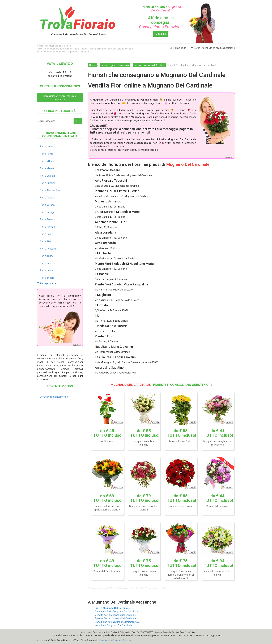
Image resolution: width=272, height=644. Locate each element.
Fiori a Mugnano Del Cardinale (112, 608)
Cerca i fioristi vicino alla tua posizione (213, 48)
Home (92, 65)
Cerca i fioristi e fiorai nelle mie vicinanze (60, 98)
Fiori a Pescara (48, 249)
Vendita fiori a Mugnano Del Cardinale (115, 615)
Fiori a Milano (47, 161)
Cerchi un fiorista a (161, 9)
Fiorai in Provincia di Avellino (149, 65)
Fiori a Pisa (46, 241)
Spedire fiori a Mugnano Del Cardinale (115, 618)
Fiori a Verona (47, 205)
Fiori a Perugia (47, 212)
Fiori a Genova (47, 263)
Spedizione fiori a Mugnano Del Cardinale (117, 622)
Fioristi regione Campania (115, 65)
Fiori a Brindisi (47, 183)
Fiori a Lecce (46, 147)
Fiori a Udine (46, 234)
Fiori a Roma (46, 154)
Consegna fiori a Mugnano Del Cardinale (117, 612)
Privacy (127, 641)
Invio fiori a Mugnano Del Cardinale (114, 625)
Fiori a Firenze (47, 227)
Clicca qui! (161, 34)
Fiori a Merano (47, 168)
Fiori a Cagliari (47, 176)
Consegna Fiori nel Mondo (54, 397)
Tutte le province (47, 283)
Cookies (117, 641)
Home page (178, 48)
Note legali (105, 641)
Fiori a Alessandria (50, 190)
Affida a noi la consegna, (161, 22)
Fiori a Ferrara (47, 219)
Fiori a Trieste (47, 278)
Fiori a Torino (47, 256)
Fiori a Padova (47, 198)
